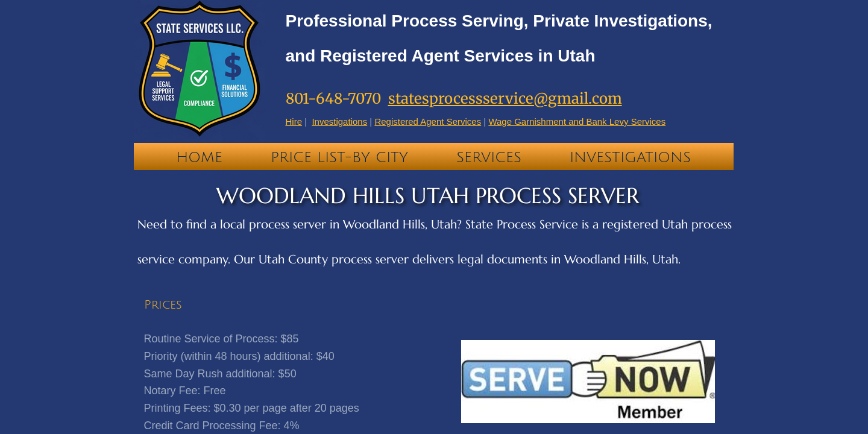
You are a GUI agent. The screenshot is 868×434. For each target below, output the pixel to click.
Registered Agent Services (428, 121)
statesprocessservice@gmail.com (505, 99)
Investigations (630, 157)
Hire (294, 121)
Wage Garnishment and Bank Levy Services (577, 121)
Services (489, 157)
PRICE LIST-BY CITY (339, 157)
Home (199, 157)
